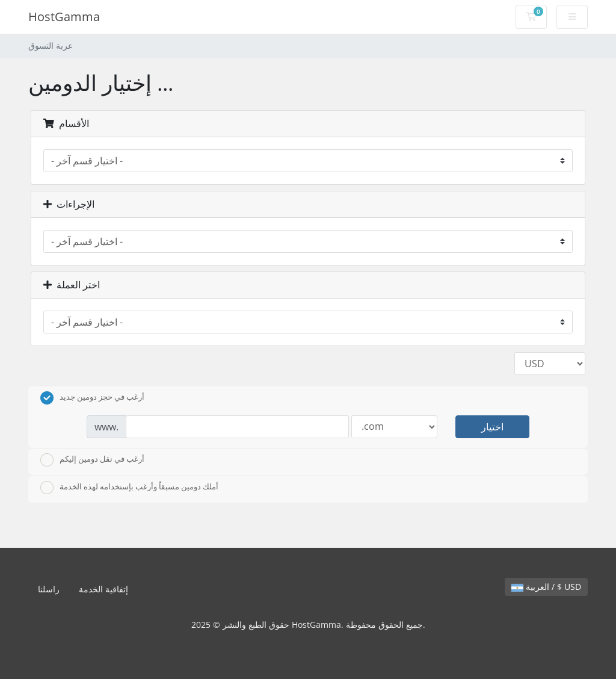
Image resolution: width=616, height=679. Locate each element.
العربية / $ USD (546, 587)
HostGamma (64, 17)
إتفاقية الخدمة (103, 589)
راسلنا (49, 589)
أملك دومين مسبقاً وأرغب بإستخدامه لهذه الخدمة (129, 488)
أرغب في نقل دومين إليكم (92, 460)
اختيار (492, 427)
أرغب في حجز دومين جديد (92, 398)
